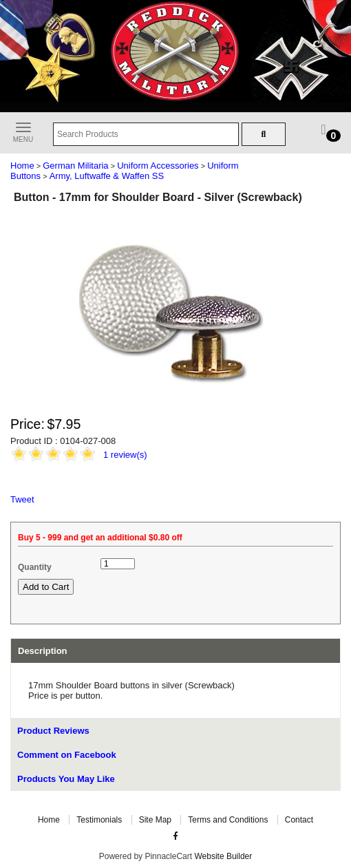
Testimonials (99, 820)
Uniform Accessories (158, 166)
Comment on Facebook (67, 755)
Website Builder (223, 856)
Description (43, 651)
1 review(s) (125, 455)
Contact (299, 820)
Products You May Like (66, 779)
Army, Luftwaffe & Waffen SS (107, 176)
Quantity (35, 567)
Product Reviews (53, 731)
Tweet (22, 499)
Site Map (155, 820)
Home (22, 166)
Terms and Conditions (228, 820)
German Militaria (75, 166)
